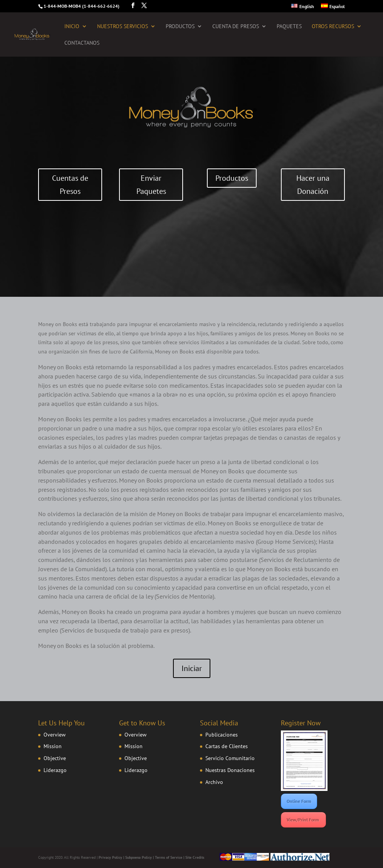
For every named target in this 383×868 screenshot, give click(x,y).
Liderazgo (55, 770)
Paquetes (289, 27)
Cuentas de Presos (70, 185)
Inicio (72, 27)
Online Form (299, 801)
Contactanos (82, 43)
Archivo (214, 782)
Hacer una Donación (313, 185)
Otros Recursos (333, 27)
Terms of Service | (170, 857)
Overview (55, 735)
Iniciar (192, 668)
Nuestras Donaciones (230, 770)
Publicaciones (222, 735)
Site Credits (195, 857)
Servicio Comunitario (230, 758)
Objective (55, 758)
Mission (53, 746)
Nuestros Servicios (123, 27)
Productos (180, 27)
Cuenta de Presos (236, 27)
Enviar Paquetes (151, 185)
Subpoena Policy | (140, 857)
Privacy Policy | (112, 857)
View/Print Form (303, 820)
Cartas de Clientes (227, 746)
